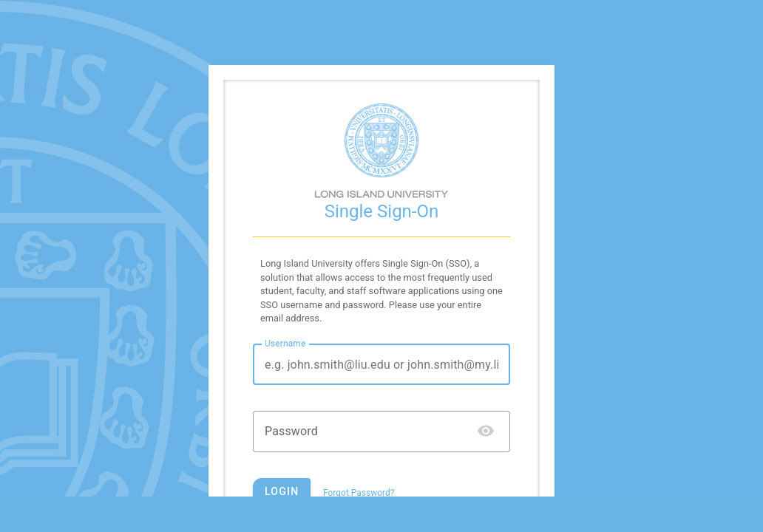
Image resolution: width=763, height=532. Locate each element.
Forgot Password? (359, 493)
